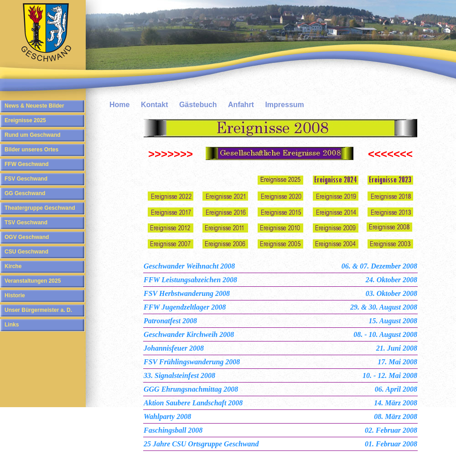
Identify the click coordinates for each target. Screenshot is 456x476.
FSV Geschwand (26, 179)
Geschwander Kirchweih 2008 (189, 334)
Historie (15, 295)
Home (119, 105)
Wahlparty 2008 (167, 416)
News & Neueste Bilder (34, 106)
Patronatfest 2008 (170, 321)
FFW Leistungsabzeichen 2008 (190, 280)
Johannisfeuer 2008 (174, 348)
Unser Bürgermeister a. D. (38, 310)
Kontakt (155, 105)
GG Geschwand (25, 193)
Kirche (13, 266)
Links (12, 325)
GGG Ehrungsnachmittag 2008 (191, 389)
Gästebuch (198, 105)
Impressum (284, 105)
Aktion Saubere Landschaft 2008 (193, 403)
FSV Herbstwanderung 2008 (187, 293)
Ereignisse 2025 (25, 120)
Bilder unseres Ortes (31, 150)
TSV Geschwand (26, 222)
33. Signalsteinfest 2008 (179, 375)
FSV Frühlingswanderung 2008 (192, 362)
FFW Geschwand (27, 164)
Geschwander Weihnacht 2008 (189, 266)
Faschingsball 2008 (173, 430)
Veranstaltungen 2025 (33, 281)
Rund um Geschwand (33, 135)
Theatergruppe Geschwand (40, 208)
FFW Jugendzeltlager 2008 (185, 307)
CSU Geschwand (26, 252)
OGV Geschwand (27, 237)
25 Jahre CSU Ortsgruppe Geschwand (201, 444)
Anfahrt (241, 105)
